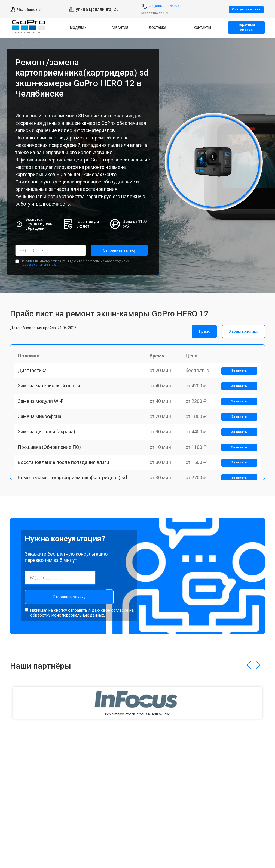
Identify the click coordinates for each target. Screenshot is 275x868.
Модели (77, 28)
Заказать (238, 375)
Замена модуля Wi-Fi (43, 412)
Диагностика (34, 374)
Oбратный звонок (246, 27)
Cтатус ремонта (246, 9)
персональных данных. (39, 264)
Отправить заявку (113, 250)
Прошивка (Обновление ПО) (51, 469)
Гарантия (120, 28)
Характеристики (244, 330)
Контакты (202, 28)
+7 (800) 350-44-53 (164, 6)
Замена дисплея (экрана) (48, 450)
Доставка (158, 28)
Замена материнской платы (51, 393)
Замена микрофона (41, 431)
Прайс (204, 330)
